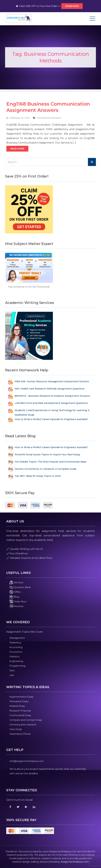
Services (16, 583)
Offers (15, 592)
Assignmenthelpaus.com (75, 862)
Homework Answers (49, 118)
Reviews (16, 606)
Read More (17, 149)
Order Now (18, 602)
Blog (14, 597)
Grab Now (72, 6)
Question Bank (20, 587)
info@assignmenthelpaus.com (27, 761)
